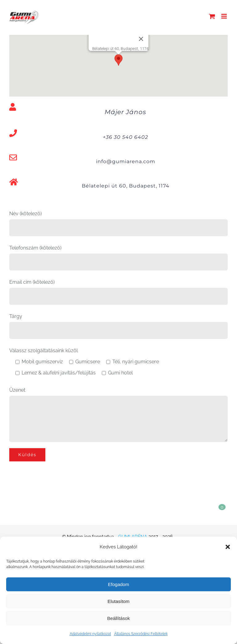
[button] (228, 547)
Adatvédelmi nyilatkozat (90, 634)
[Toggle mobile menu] (225, 16)
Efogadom (118, 584)
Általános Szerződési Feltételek (141, 634)
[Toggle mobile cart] (212, 16)
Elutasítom (119, 601)
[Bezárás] (141, 39)
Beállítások (118, 618)
